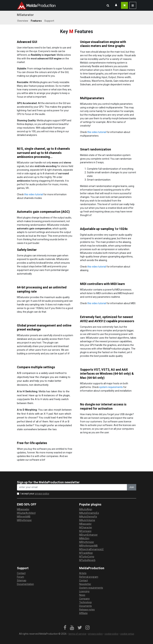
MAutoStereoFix (88, 517)
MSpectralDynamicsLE (91, 549)
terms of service (77, 634)
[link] (65, 628)
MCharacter (86, 527)
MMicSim (84, 538)
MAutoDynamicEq (89, 513)
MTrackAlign (86, 553)
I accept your (35, 494)
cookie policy (112, 634)
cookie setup (127, 634)
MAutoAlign (86, 509)
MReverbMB (24, 517)
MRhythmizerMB (88, 546)
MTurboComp (87, 557)
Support (49, 21)
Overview (23, 21)
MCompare (85, 531)
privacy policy (42, 494)
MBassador (23, 509)
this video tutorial (97, 132)
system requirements (111, 387)
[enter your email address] (72, 487)
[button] (108, 5)
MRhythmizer (24, 520)
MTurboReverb (87, 560)
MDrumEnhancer (88, 535)
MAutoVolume (87, 520)
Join (132, 487)
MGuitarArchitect (26, 513)
